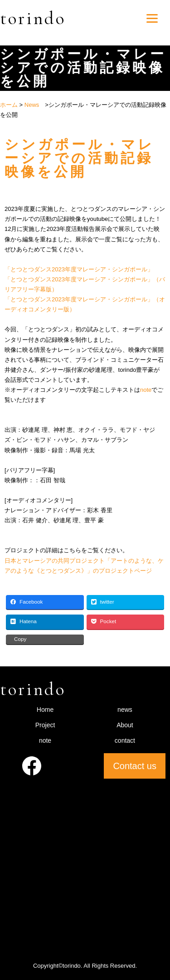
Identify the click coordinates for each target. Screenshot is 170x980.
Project (45, 725)
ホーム (9, 105)
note (146, 390)
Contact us (135, 766)
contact (125, 740)
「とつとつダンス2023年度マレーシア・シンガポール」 (79, 269)
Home (45, 710)
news (125, 710)
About (125, 725)
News (32, 105)
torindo (33, 18)
